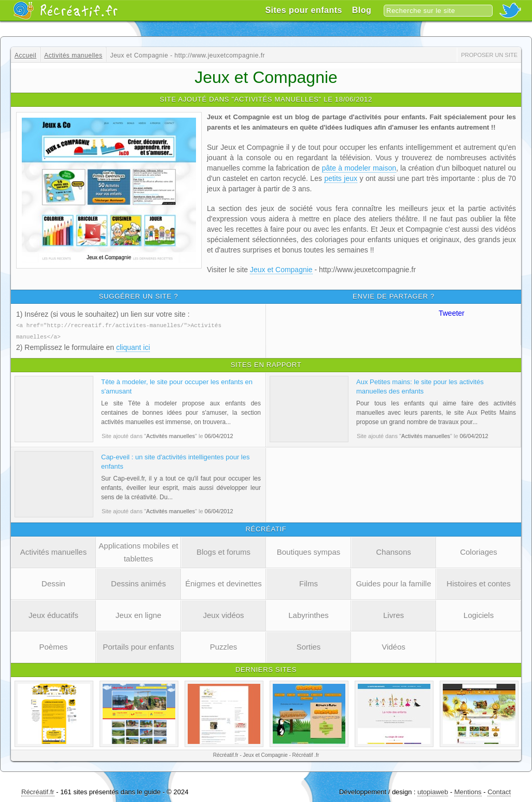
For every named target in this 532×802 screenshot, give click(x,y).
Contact (499, 791)
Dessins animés (138, 582)
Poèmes (53, 646)
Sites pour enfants (304, 10)
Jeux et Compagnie (281, 270)
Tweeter (452, 313)
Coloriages (479, 551)
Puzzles (224, 646)
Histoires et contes (478, 582)
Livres (394, 614)
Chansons (394, 551)
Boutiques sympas (309, 551)
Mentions (468, 791)
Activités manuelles (53, 551)
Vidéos (394, 646)
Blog (362, 10)
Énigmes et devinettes (223, 582)
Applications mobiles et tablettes (138, 551)
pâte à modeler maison (359, 168)
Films (309, 582)
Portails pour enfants (138, 646)
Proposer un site (489, 55)
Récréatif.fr (38, 791)
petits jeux (341, 178)
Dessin (53, 582)
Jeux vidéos (223, 614)
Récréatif (65, 10)
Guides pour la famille (393, 582)
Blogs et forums (223, 551)
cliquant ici (133, 346)
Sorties (309, 646)
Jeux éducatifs (53, 614)
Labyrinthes (309, 614)
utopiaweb (433, 791)
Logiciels (479, 614)
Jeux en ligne (138, 614)
